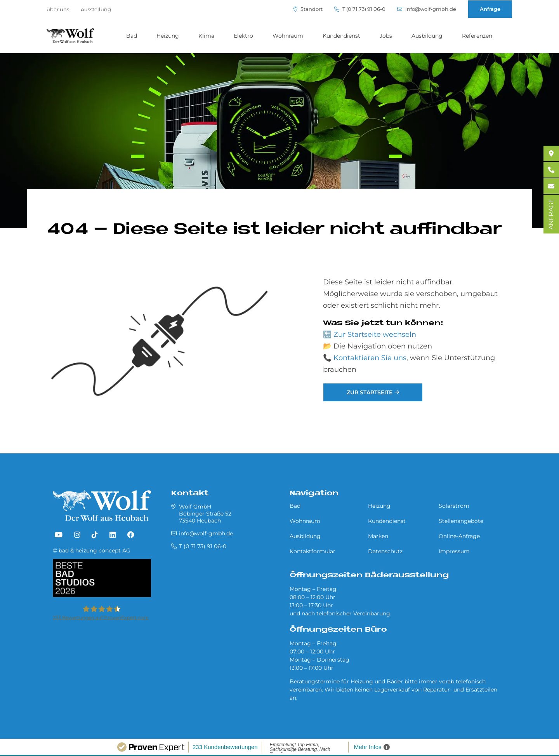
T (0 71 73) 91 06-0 (360, 9)
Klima (206, 36)
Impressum (454, 551)
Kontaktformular (312, 551)
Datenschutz (385, 551)
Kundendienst (341, 36)
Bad (132, 36)
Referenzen (477, 36)
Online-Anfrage (459, 536)
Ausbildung (427, 36)
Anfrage (490, 9)
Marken (378, 536)
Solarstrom (454, 506)
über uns (58, 9)
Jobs (386, 36)
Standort (308, 9)
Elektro (243, 36)
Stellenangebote (461, 521)
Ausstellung (96, 9)
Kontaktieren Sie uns (370, 358)
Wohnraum (288, 36)
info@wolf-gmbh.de (427, 9)
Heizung (168, 36)
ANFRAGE (551, 214)
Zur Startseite (370, 392)
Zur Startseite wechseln (375, 334)
